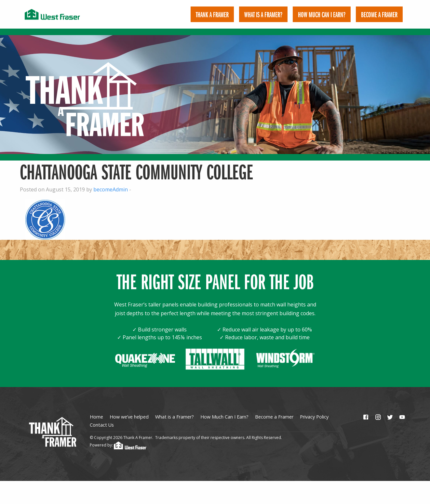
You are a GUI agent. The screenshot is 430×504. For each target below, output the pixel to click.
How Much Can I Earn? (322, 14)
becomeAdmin (111, 183)
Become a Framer (274, 411)
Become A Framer (379, 14)
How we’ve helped (129, 411)
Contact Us (102, 419)
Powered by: (118, 439)
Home (96, 411)
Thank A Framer (212, 14)
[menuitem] (212, 14)
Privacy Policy (314, 411)
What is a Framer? (263, 14)
